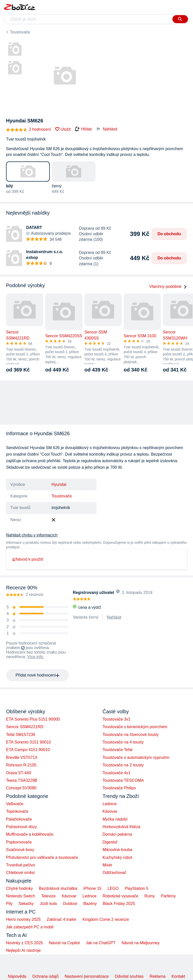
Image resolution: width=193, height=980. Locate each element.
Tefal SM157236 (21, 735)
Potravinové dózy (21, 827)
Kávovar (110, 811)
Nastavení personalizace (87, 976)
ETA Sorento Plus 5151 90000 (33, 719)
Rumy (150, 896)
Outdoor (70, 904)
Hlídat (83, 129)
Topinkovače (17, 811)
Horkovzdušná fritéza (121, 827)
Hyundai (59, 484)
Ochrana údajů (45, 976)
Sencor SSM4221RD (25, 727)
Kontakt (178, 976)
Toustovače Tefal (117, 750)
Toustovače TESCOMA (123, 780)
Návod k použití (28, 559)
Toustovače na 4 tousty (123, 742)
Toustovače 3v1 (116, 719)
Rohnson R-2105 (21, 765)
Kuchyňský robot (117, 857)
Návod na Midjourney (141, 943)
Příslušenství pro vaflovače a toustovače (42, 857)
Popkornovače (19, 842)
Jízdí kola (48, 904)
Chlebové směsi (20, 873)
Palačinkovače (19, 819)
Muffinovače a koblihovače (30, 834)
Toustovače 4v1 (116, 773)
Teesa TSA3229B (22, 780)
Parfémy (168, 896)
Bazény (90, 904)
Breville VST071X (22, 757)
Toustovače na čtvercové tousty (131, 735)
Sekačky (26, 904)
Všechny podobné (168, 286)
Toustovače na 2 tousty (123, 765)
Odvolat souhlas (129, 976)
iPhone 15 (92, 888)
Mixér (107, 865)
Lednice (110, 804)
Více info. (36, 657)
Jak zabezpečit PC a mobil (30, 927)
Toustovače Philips (119, 788)
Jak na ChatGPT (101, 943)
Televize (49, 896)
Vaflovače (15, 804)
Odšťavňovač (114, 873)
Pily (9, 904)
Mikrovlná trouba (117, 850)
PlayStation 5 (136, 888)
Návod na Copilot (64, 943)
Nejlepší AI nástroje (23, 950)
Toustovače (20, 32)
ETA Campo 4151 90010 (28, 750)
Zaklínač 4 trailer (62, 919)
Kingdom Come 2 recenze (106, 919)
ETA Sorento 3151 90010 (29, 742)
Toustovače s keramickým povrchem (135, 727)
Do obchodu (169, 234)
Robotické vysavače (120, 896)
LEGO (113, 888)
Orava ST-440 (19, 773)
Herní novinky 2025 (23, 919)
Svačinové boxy (20, 850)
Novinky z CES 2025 (25, 943)
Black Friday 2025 (119, 904)
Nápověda (17, 976)
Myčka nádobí (115, 819)
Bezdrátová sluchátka (58, 888)
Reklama (157, 976)
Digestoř (110, 842)
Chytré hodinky (19, 888)
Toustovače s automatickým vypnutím (136, 757)
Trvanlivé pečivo (20, 865)
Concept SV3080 (21, 788)
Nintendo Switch (21, 896)
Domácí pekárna (117, 834)
